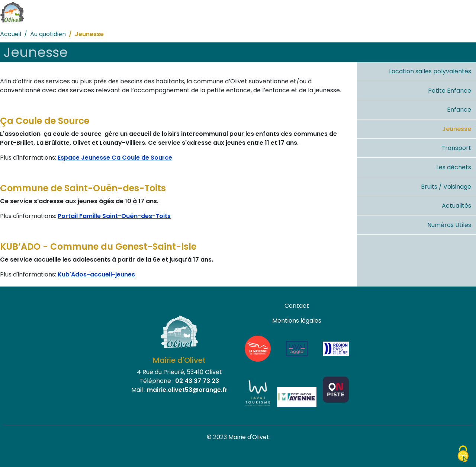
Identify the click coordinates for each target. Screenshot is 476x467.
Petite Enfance (450, 91)
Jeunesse (457, 129)
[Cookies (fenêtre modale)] (463, 454)
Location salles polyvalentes (430, 71)
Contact (297, 306)
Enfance (459, 110)
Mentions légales (297, 321)
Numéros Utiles (449, 225)
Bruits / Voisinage (446, 187)
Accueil (11, 34)
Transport (456, 148)
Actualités (456, 206)
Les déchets (454, 167)
